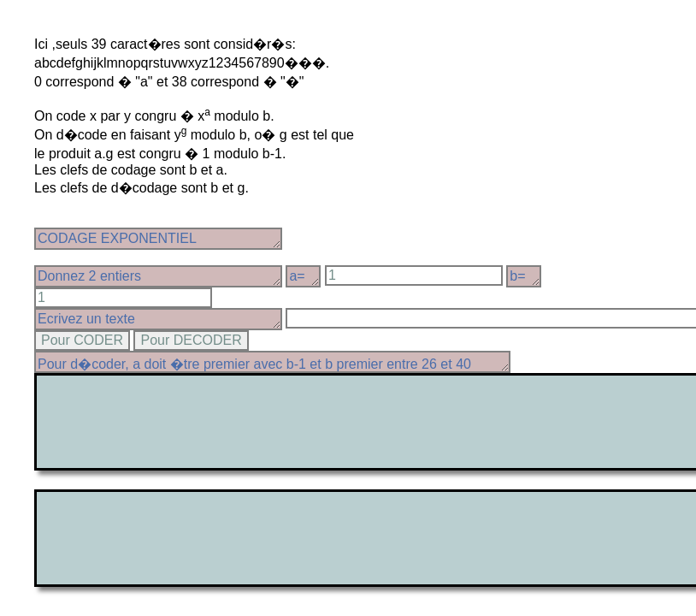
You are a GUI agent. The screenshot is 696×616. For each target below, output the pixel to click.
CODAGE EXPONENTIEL (158, 239)
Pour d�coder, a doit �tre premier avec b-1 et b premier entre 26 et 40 (272, 362)
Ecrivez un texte (158, 319)
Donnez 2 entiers (158, 276)
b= (524, 276)
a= (303, 276)
